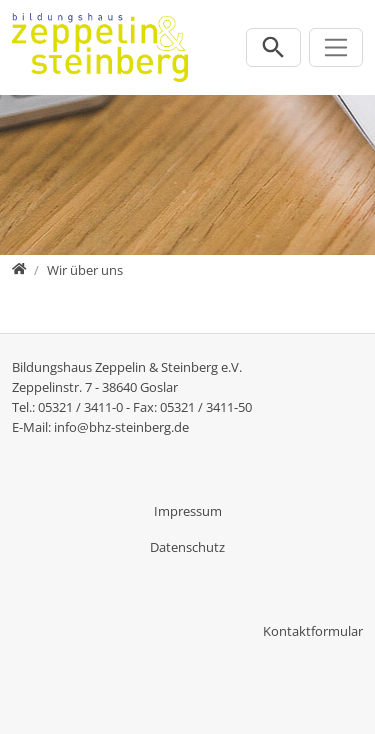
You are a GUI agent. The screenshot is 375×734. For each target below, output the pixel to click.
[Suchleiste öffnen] (273, 47)
